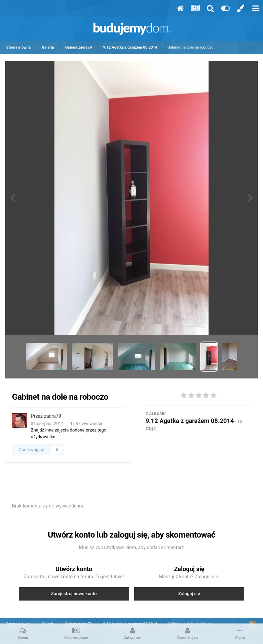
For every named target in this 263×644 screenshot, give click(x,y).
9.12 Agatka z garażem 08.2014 (190, 421)
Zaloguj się (189, 594)
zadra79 (52, 416)
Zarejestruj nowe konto (74, 594)
